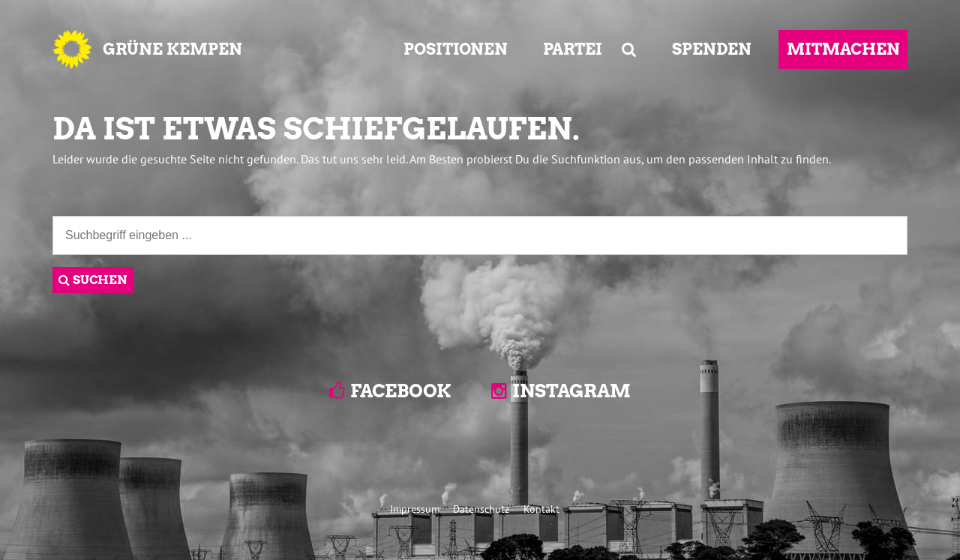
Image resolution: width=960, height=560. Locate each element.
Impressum (415, 509)
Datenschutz (481, 509)
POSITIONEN (456, 49)
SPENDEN (712, 49)
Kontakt (541, 509)
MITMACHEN (843, 49)
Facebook (400, 391)
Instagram (571, 391)
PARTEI (573, 49)
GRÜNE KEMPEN (172, 49)
